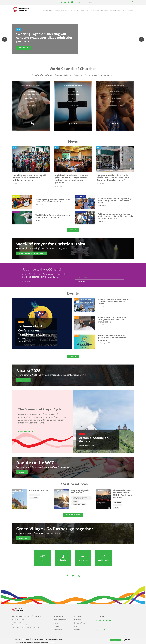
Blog (124, 11)
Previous (5, 39)
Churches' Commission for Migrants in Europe (80, 498)
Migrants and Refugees (79, 504)
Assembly (131, 11)
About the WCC (48, 11)
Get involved (95, 11)
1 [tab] (69, 55)
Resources (104, 11)
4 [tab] (75, 55)
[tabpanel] (73, 39)
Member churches (60, 11)
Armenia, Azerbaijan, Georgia (94, 439)
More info (51, 642)
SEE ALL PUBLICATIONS (73, 515)
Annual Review (35, 495)
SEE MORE (73, 230)
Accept (116, 640)
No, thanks (126, 640)
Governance (34, 498)
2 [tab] (71, 55)
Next (141, 39)
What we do (85, 11)
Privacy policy (26, 281)
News (70, 11)
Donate (22, 472)
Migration (75, 501)
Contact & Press (115, 11)
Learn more (24, 48)
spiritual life (118, 502)
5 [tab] (77, 55)
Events (76, 11)
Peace (116, 508)
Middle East (118, 505)
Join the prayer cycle (27, 432)
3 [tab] (73, 55)
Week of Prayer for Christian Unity (31, 253)
